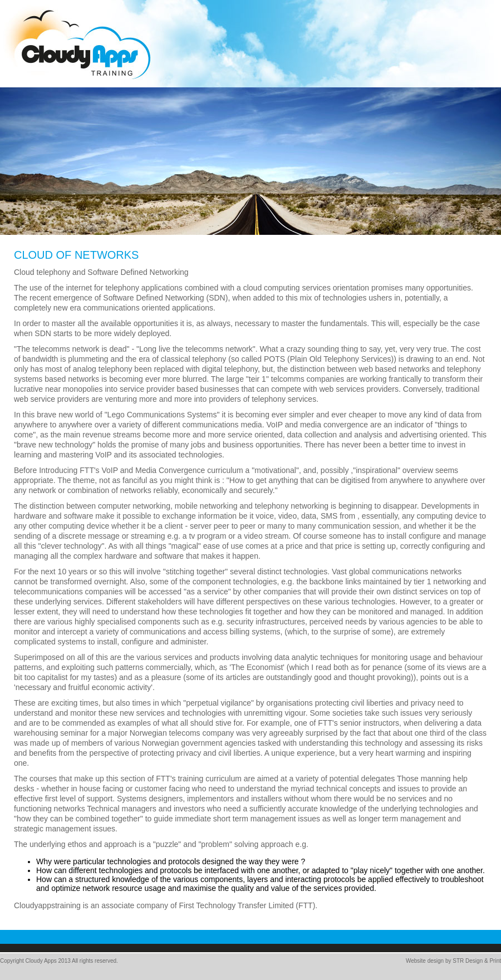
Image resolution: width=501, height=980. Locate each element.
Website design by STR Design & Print (453, 961)
